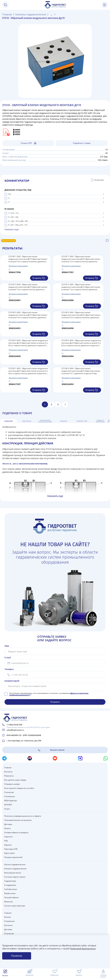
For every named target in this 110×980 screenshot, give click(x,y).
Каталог (8, 917)
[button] (109, 421)
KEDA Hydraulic (11, 801)
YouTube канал (11, 889)
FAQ (6, 841)
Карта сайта (9, 853)
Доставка (8, 824)
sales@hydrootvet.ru (15, 730)
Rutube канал (10, 893)
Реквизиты (9, 776)
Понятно (17, 956)
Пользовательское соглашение (18, 820)
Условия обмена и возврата (16, 832)
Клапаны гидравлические (15, 869)
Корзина (8, 845)
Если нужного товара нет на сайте (19, 788)
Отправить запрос (12, 784)
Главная (8, 768)
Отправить (55, 702)
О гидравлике (10, 885)
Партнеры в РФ (11, 849)
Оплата (7, 828)
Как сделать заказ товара (15, 780)
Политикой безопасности (83, 949)
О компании (10, 796)
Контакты (8, 772)
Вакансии (9, 902)
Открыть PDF (28, 143)
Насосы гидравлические (15, 864)
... (51, 14)
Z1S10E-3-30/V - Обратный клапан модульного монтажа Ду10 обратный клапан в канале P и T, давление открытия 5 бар (81, 371)
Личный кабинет (12, 897)
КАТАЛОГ (8, 805)
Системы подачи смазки (15, 877)
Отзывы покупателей (13, 857)
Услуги (7, 809)
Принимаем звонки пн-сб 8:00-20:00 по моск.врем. (28, 727)
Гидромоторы (10, 881)
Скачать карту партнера (15, 906)
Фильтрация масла (13, 873)
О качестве (9, 792)
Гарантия (8, 837)
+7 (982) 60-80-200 (14, 725)
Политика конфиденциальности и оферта (23, 816)
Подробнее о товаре (82, 143)
